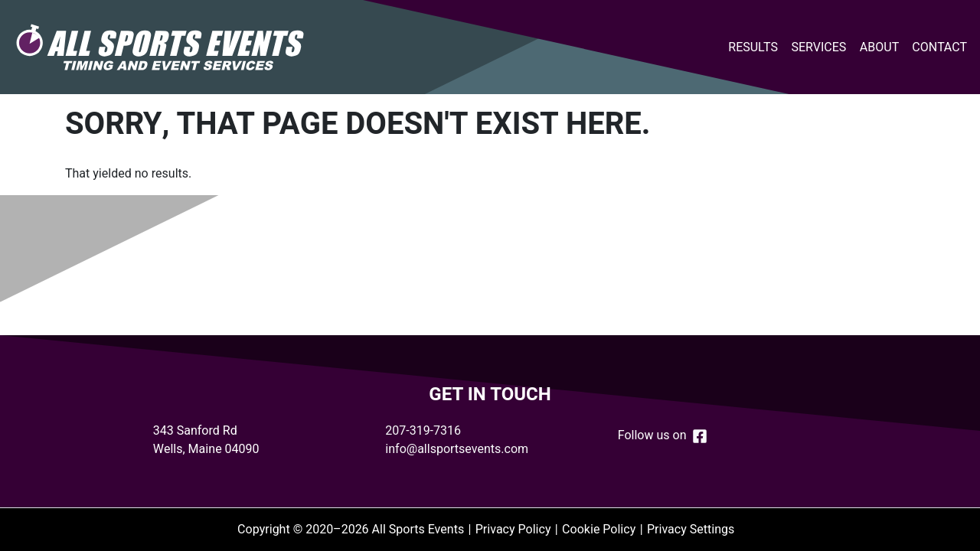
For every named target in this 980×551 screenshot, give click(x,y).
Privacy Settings (691, 530)
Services (818, 47)
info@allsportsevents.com (457, 449)
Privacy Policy (513, 530)
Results (753, 47)
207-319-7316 (423, 431)
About (879, 47)
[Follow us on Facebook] (700, 435)
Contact (939, 47)
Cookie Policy (599, 530)
